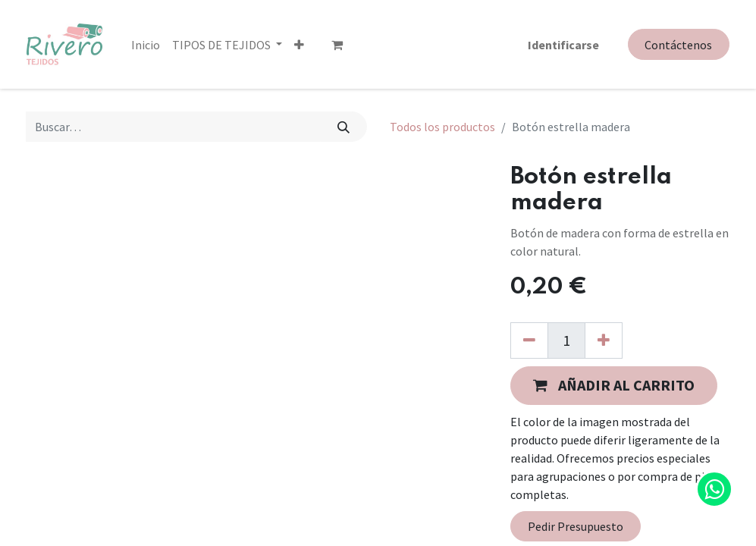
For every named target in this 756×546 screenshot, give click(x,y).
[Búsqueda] (343, 127)
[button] (299, 44)
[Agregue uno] (604, 340)
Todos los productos (442, 127)
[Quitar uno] (529, 340)
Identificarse (563, 44)
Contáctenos (678, 45)
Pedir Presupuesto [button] (576, 526)
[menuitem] (146, 44)
